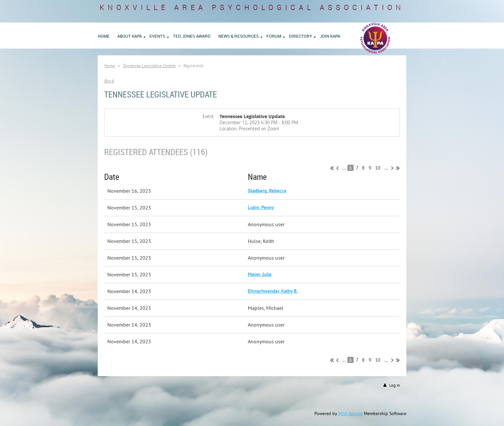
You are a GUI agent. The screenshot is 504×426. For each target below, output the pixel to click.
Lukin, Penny (261, 207)
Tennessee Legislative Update (149, 66)
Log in (395, 385)
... (344, 168)
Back (109, 81)
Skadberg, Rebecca (267, 191)
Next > (392, 168)
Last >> (398, 168)
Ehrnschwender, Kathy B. (273, 291)
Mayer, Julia (260, 274)
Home (109, 66)
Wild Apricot (350, 413)
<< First (332, 168)
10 (378, 168)
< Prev (337, 168)
